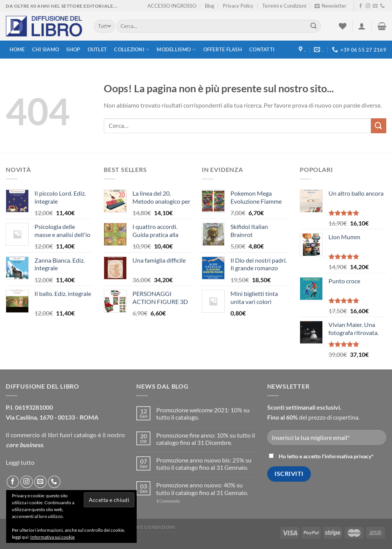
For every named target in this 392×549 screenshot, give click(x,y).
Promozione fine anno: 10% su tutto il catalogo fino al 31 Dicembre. (206, 439)
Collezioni (132, 50)
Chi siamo (46, 49)
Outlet (97, 49)
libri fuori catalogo (72, 435)
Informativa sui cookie (52, 537)
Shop (73, 49)
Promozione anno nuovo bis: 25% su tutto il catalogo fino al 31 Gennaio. (204, 464)
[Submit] (314, 26)
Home (17, 49)
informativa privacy (348, 456)
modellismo (176, 50)
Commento (168, 501)
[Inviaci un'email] (375, 6)
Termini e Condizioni (284, 6)
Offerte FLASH (223, 49)
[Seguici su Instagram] (368, 6)
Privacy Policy (238, 6)
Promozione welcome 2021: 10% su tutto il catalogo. (203, 413)
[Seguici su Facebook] (361, 6)
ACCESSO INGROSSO (172, 6)
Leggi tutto (20, 462)
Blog (210, 6)
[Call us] (382, 6)
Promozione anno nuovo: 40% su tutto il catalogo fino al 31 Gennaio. (202, 489)
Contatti (262, 49)
